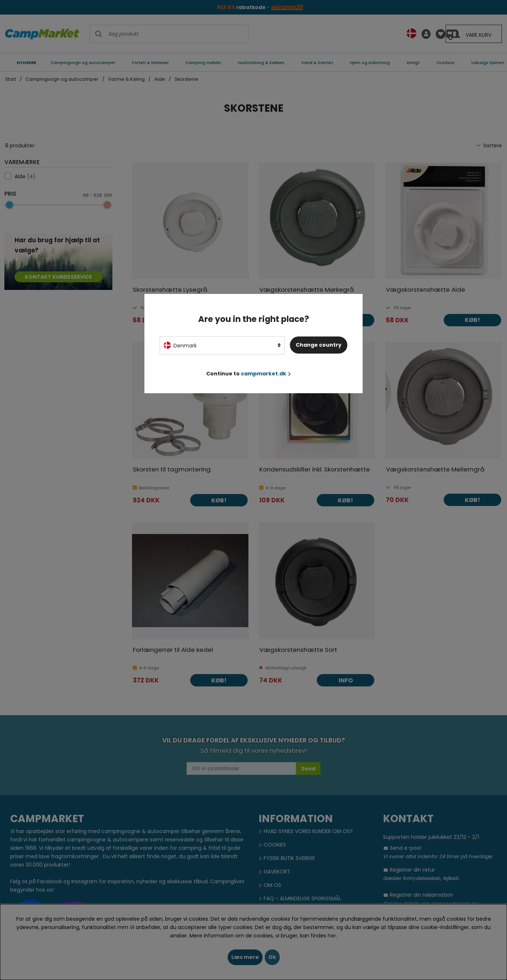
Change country (319, 345)
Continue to (249, 374)
